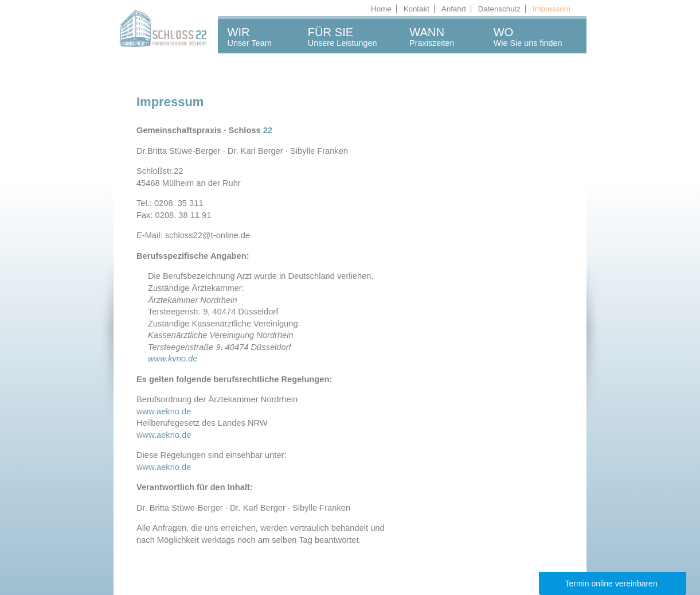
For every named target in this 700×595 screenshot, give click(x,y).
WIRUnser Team (250, 37)
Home (381, 9)
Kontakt (417, 9)
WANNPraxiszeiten (432, 37)
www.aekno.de (164, 411)
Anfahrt (454, 9)
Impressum (552, 9)
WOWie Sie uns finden (528, 37)
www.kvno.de (173, 359)
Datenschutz (499, 9)
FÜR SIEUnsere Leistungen (343, 37)
